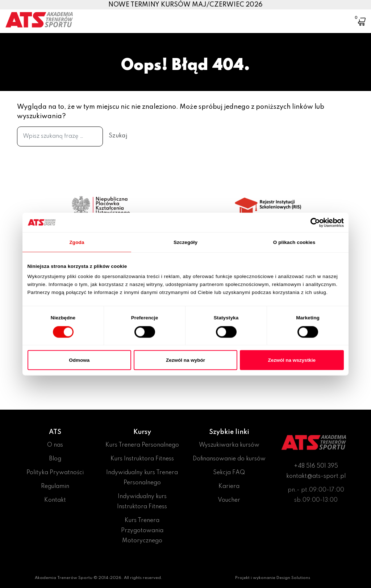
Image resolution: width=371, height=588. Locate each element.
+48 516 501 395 (316, 466)
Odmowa (79, 360)
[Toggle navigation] (339, 16)
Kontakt (55, 500)
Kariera (229, 486)
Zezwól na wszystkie (292, 360)
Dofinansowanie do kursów (229, 459)
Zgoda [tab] (77, 242)
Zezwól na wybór (185, 360)
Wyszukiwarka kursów (229, 445)
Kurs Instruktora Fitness (142, 459)
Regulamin (55, 486)
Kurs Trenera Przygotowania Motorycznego (142, 531)
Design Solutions (293, 578)
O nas (55, 445)
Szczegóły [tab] (185, 242)
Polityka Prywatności (55, 473)
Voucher (229, 500)
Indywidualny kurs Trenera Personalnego (142, 478)
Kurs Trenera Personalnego (142, 445)
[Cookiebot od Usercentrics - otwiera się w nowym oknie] (312, 222)
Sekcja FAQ (229, 473)
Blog (55, 459)
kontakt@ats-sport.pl (316, 476)
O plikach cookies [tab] (294, 242)
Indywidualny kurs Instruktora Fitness (142, 502)
